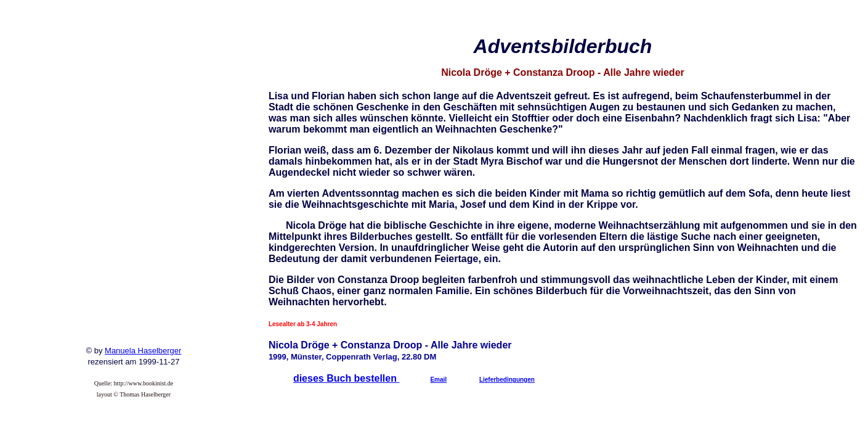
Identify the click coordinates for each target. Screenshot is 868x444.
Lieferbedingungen (507, 380)
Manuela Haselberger (143, 351)
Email (438, 380)
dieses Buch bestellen (347, 378)
